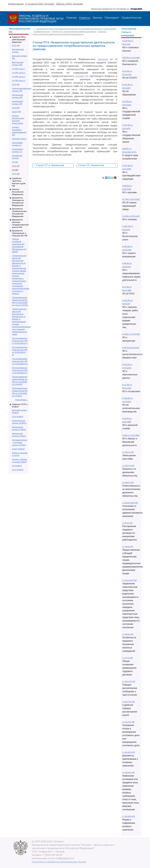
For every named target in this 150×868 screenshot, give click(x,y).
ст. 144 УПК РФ (129, 681)
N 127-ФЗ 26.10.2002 (131, 348)
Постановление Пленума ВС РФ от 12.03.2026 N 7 (20, 370)
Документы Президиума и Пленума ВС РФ (20, 233)
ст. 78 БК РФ (128, 547)
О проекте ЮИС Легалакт (40, 4)
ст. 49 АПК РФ (128, 773)
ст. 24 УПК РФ (128, 722)
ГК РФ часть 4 (19, 81)
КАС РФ (16, 108)
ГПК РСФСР (18, 417)
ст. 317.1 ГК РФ (128, 466)
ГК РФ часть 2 (19, 73)
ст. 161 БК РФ (128, 634)
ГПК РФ (16, 84)
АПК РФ (16, 45)
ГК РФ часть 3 (19, 77)
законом (103, 59)
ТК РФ (15, 162)
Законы (97, 18)
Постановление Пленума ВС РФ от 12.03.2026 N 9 (20, 361)
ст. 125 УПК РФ (129, 702)
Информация (16, 4)
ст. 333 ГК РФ (128, 452)
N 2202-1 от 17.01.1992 (131, 334)
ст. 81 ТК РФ (127, 523)
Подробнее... (21, 400)
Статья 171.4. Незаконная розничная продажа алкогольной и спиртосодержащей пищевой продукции (53, 165)
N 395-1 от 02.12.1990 (131, 435)
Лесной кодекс (19, 139)
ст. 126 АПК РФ (129, 752)
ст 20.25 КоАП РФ (130, 503)
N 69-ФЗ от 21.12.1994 (131, 58)
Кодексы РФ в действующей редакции (19, 39)
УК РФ (15, 170)
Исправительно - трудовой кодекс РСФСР (20, 442)
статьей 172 (82, 76)
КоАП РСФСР (18, 449)
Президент (112, 18)
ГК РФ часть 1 (18, 69)
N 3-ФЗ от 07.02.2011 (131, 216)
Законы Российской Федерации (18, 192)
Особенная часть (42, 31)
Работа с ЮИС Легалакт (70, 4)
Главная (72, 18)
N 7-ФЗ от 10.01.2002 (131, 199)
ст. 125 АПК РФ (129, 816)
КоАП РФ (16, 112)
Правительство (131, 18)
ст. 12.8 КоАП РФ (129, 580)
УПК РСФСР (18, 470)
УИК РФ (16, 166)
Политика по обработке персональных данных (59, 862)
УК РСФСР (17, 466)
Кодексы (85, 18)
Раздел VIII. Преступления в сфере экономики (74, 31)
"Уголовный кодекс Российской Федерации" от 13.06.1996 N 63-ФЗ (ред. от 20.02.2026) (75, 29)
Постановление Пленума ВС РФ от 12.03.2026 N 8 (20, 341)
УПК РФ (16, 174)
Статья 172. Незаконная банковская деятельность (97, 165)
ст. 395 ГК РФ (128, 483)
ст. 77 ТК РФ (127, 658)
